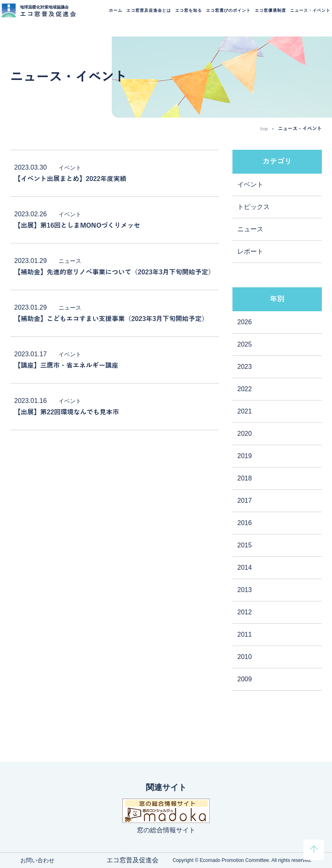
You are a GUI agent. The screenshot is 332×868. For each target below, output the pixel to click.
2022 (245, 389)
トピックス (254, 207)
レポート (250, 251)
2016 (245, 523)
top (264, 129)
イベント (250, 184)
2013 (245, 590)
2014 (245, 568)
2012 (245, 612)
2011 (245, 634)
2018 (245, 478)
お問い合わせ (37, 860)
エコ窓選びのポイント (226, 15)
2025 (245, 344)
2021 (245, 411)
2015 (245, 545)
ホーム (113, 15)
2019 (245, 456)
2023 (245, 367)
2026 (245, 322)
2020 (245, 434)
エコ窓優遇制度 (268, 15)
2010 (245, 657)
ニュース (250, 229)
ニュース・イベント (308, 15)
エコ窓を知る (186, 15)
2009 (245, 679)
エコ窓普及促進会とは (146, 15)
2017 (245, 501)
